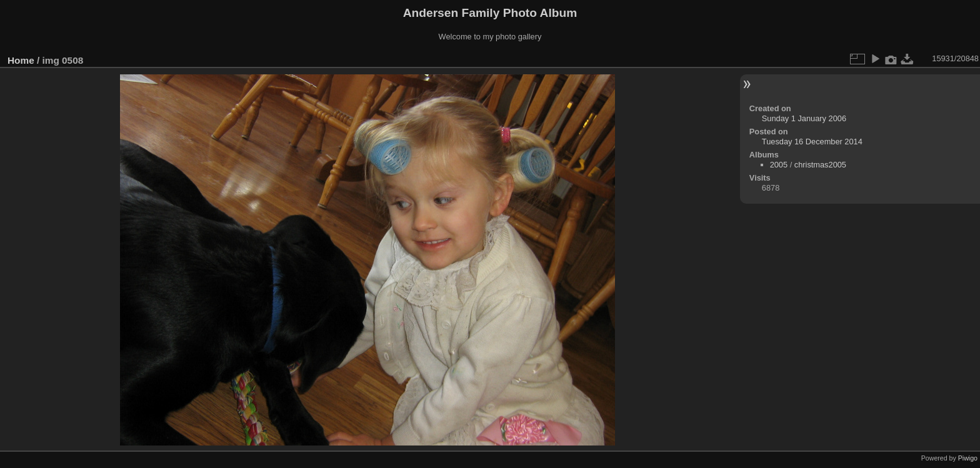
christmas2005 (820, 165)
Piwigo (968, 458)
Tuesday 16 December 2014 (812, 142)
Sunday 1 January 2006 (804, 118)
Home (21, 60)
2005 (779, 165)
